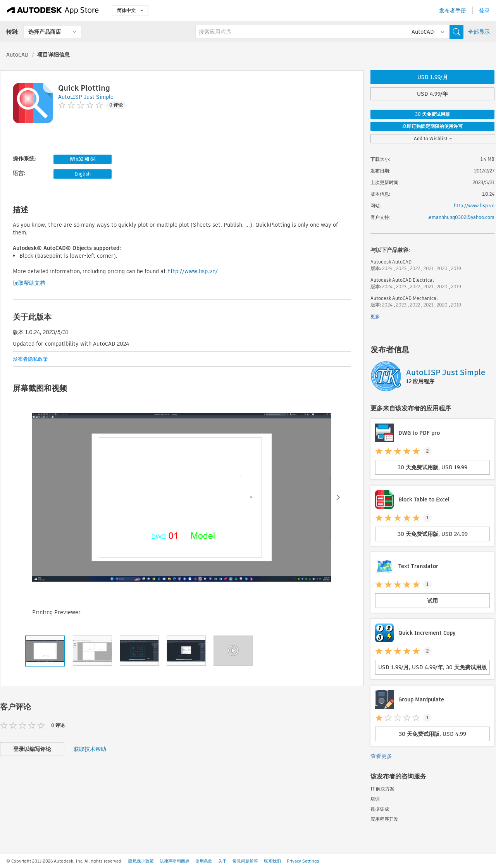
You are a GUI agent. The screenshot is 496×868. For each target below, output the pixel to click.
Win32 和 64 (83, 159)
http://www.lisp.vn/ (193, 271)
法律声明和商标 (175, 861)
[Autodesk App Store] (53, 10)
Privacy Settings (303, 861)
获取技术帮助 (90, 749)
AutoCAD (17, 55)
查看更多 (381, 756)
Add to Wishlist (433, 139)
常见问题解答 (245, 861)
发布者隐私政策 (30, 359)
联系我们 (272, 861)
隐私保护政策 (141, 861)
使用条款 (204, 861)
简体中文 (130, 10)
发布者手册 (453, 10)
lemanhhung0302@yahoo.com (461, 217)
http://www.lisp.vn (474, 206)
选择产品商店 (45, 32)
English (83, 174)
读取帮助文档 (29, 283)
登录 (484, 10)
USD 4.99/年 (432, 94)
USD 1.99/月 (433, 77)
